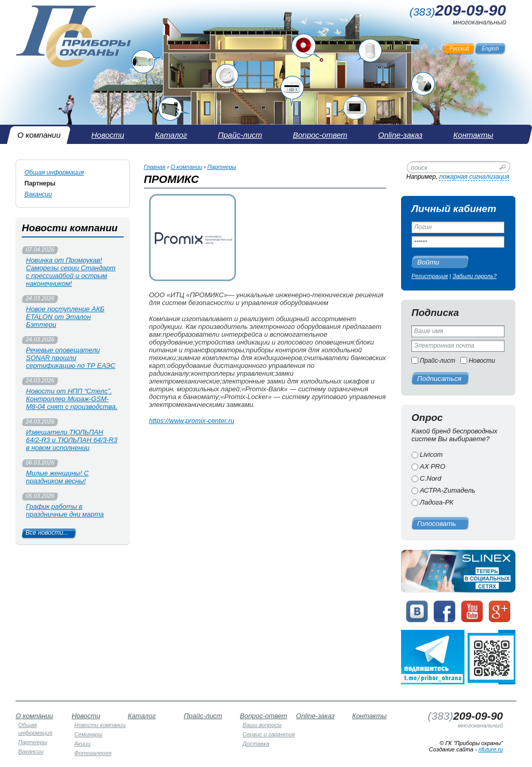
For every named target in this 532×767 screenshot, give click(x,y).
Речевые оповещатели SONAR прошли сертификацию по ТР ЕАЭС (71, 358)
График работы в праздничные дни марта (65, 510)
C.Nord (430, 478)
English (491, 49)
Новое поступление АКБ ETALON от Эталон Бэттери (65, 317)
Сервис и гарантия (269, 734)
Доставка (256, 744)
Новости (482, 361)
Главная (155, 167)
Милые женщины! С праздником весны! (57, 477)
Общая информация (54, 173)
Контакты (370, 716)
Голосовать (437, 524)
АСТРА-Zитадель (448, 490)
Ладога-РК (437, 502)
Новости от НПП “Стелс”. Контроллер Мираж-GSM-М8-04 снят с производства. (72, 399)
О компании (186, 167)
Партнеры (40, 183)
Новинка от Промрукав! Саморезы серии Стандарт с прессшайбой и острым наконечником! (71, 272)
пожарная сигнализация (474, 177)
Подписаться (439, 379)
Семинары (88, 734)
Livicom (431, 454)
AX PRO (433, 466)
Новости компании (100, 725)
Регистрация (430, 276)
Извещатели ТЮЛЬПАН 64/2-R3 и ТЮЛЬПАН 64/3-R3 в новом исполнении (72, 440)
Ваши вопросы (262, 725)
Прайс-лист (437, 361)
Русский (459, 49)
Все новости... (47, 533)
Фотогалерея (93, 753)
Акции (82, 744)
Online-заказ (315, 716)
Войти (428, 262)
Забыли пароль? (475, 276)
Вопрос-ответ (264, 716)
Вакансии (38, 194)
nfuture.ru (491, 749)
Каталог (142, 716)
